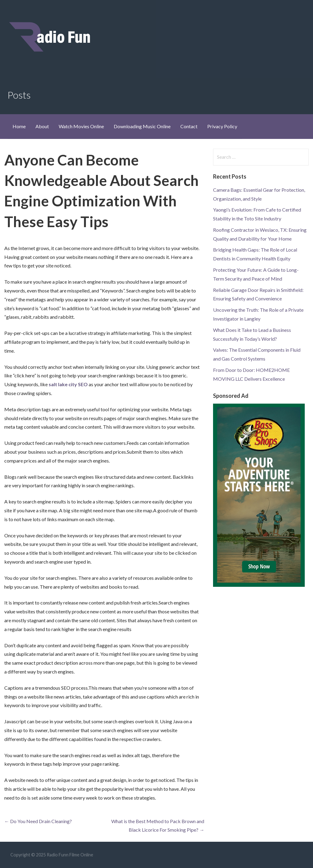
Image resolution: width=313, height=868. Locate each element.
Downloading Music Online (142, 126)
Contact (189, 126)
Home (19, 126)
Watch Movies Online (81, 126)
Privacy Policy (222, 126)
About (42, 126)
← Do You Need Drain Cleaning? (38, 821)
